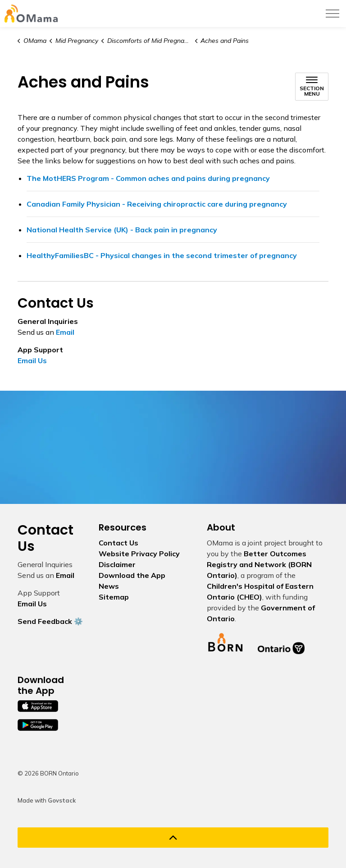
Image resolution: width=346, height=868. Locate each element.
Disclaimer (117, 564)
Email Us (32, 360)
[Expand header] (332, 14)
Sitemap (114, 597)
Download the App (132, 575)
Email (65, 332)
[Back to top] (173, 838)
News (109, 586)
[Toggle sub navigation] (312, 87)
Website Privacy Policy (139, 554)
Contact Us (118, 543)
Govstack (62, 800)
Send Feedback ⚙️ (50, 621)
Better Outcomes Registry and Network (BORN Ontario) (259, 564)
